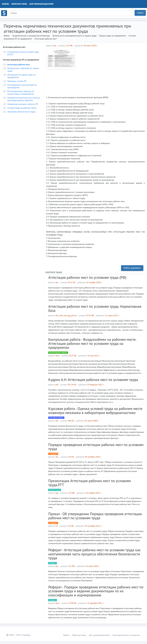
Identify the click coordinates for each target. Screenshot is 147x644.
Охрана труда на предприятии (112, 36)
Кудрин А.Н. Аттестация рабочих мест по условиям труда (93, 380)
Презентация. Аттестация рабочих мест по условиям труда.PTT (90, 483)
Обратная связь (19, 4)
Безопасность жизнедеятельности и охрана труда (75, 36)
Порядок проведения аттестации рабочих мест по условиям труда (96, 447)
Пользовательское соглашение (126, 635)
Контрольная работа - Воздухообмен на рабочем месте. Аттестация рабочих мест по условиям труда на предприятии (92, 343)
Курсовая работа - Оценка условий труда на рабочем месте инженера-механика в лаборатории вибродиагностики (95, 411)
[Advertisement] (111, 69)
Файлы (5, 4)
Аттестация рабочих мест (46, 39)
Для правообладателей (41, 4)
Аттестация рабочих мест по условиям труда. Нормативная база (95, 308)
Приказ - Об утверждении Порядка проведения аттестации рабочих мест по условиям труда (95, 516)
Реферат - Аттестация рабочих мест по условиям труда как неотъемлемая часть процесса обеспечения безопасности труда (94, 554)
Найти (140, 13)
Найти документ (132, 268)
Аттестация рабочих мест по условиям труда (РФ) (87, 277)
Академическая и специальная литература (31, 36)
